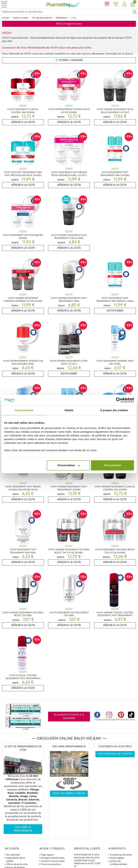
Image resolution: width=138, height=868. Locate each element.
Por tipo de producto (42, 18)
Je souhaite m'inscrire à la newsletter (69, 716)
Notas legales (117, 858)
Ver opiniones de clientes (115, 754)
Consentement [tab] (24, 410)
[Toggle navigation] (4, 4)
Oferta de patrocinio (17, 864)
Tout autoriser (112, 465)
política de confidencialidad (118, 863)
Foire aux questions (51, 864)
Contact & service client (53, 861)
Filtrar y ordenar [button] (69, 60)
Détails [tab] (69, 410)
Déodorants (61, 18)
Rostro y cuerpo (21, 18)
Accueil (6, 18)
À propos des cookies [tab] (114, 410)
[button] (124, 4)
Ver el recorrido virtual (69, 793)
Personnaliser (68, 465)
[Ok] (135, 12)
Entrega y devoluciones (53, 858)
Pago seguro (47, 855)
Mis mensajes (13, 855)
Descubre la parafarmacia (23, 829)
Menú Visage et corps (69, 24)
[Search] (66, 12)
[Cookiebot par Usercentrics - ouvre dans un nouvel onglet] (119, 400)
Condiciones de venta (121, 855)
